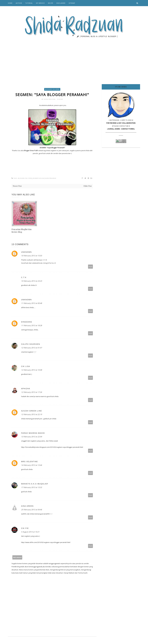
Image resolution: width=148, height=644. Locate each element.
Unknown (26, 252)
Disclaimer (61, 3)
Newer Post (17, 186)
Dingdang (27, 322)
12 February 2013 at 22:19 (32, 415)
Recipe (51, 3)
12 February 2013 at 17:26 (32, 392)
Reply (91, 267)
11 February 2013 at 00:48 (32, 303)
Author (19, 3)
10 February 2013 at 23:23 (32, 281)
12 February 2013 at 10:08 (32, 370)
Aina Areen (27, 506)
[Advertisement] (74, 58)
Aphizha (26, 389)
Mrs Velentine (29, 462)
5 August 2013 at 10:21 (30, 532)
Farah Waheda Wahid (33, 433)
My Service (40, 3)
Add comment (17, 558)
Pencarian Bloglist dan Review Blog (22, 231)
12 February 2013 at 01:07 (32, 348)
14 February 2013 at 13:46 (32, 465)
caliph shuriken (31, 344)
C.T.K (24, 278)
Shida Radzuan (50, 99)
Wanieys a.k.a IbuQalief (35, 484)
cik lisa (26, 367)
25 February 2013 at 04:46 (32, 510)
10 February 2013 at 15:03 (32, 256)
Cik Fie (25, 528)
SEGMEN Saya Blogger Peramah (44, 179)
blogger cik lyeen (52, 89)
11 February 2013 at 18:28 (32, 326)
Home (10, 3)
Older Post (88, 186)
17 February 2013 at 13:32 (32, 488)
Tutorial (29, 3)
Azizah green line (31, 411)
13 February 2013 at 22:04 (32, 437)
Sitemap (72, 3)
